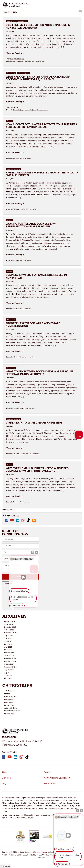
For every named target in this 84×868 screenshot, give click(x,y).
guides (16, 107)
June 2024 (8, 675)
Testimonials (50, 783)
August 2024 (9, 670)
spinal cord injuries (23, 73)
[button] (10, 12)
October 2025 (9, 630)
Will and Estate (11, 320)
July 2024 (8, 673)
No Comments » (40, 61)
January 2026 (9, 624)
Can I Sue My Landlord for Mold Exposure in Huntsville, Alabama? (38, 26)
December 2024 (10, 658)
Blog (4, 783)
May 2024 (8, 678)
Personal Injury (11, 73)
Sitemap (36, 852)
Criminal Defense (10, 697)
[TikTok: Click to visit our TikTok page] (28, 520)
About (5, 772)
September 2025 (10, 633)
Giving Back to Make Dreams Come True (34, 423)
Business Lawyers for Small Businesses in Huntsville (36, 276)
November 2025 (10, 627)
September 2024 (10, 667)
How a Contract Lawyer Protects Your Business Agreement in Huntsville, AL (41, 126)
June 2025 (8, 641)
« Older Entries (8, 510)
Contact (48, 772)
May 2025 (8, 644)
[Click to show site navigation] (80, 12)
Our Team (7, 778)
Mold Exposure (11, 21)
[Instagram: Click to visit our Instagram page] (23, 520)
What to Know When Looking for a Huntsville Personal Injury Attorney (39, 373)
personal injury (19, 59)
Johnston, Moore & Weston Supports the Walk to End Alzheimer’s (42, 174)
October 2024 (9, 664)
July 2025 (8, 638)
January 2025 (9, 655)
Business (9, 121)
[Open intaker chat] (58, 867)
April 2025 (8, 647)
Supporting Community (13, 169)
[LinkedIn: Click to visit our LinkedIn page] (18, 520)
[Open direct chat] (78, 811)
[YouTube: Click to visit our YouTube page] (12, 520)
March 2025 (9, 650)
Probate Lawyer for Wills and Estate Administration (33, 325)
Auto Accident (9, 691)
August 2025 (9, 636)
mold (12, 59)
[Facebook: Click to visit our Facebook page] (7, 520)
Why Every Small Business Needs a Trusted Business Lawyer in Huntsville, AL (37, 470)
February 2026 (10, 621)
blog (12, 107)
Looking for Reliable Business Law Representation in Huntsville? (31, 225)
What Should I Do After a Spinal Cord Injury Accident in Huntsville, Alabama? (38, 78)
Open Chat (6, 866)
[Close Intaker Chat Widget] (81, 811)
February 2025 (10, 653)
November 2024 (10, 661)
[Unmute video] (68, 835)
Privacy (44, 852)
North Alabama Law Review (57, 778)
